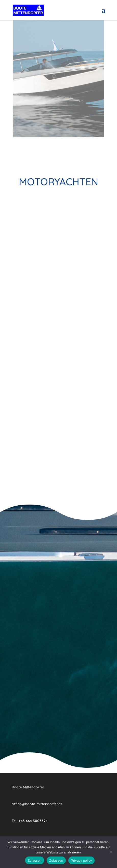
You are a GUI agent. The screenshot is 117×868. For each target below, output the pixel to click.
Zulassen (35, 860)
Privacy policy (81, 860)
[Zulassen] (111, 852)
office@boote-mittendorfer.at (37, 804)
